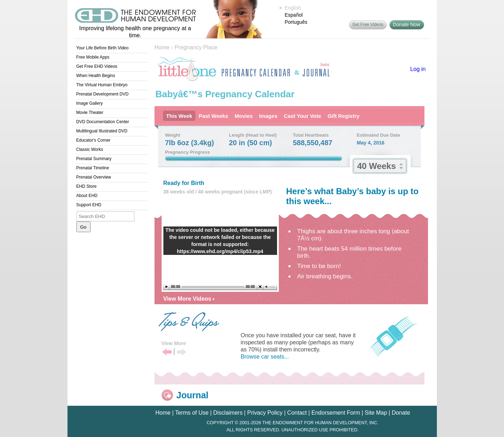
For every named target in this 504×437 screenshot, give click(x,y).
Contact (297, 413)
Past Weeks (213, 116)
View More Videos (189, 299)
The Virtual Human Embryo (102, 85)
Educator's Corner (93, 140)
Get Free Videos (368, 24)
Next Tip (182, 352)
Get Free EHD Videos (97, 66)
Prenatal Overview (94, 177)
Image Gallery (90, 103)
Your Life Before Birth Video (102, 48)
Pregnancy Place (196, 47)
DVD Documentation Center (103, 122)
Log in (418, 69)
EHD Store (86, 186)
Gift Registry (343, 116)
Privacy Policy (265, 413)
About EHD (87, 196)
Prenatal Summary (94, 159)
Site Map (376, 413)
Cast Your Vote (302, 116)
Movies (244, 116)
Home (162, 47)
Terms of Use (192, 413)
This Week (179, 116)
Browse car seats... (265, 357)
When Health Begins (96, 76)
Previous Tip (167, 352)
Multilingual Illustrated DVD (102, 131)
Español (294, 15)
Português (296, 22)
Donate (401, 413)
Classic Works (90, 149)
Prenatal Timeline (93, 168)
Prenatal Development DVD (102, 94)
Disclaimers (228, 413)
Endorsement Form (336, 413)
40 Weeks (377, 166)
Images (268, 116)
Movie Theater (90, 113)
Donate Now (407, 24)
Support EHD (89, 205)
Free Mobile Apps (93, 57)
